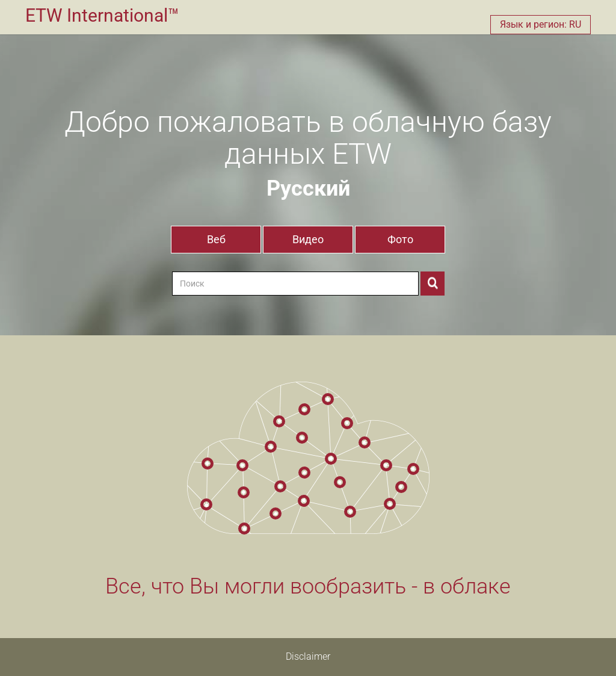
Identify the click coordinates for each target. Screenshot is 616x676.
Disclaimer (308, 656)
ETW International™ (102, 15)
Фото (400, 239)
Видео (308, 239)
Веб (216, 239)
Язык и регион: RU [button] (541, 24)
